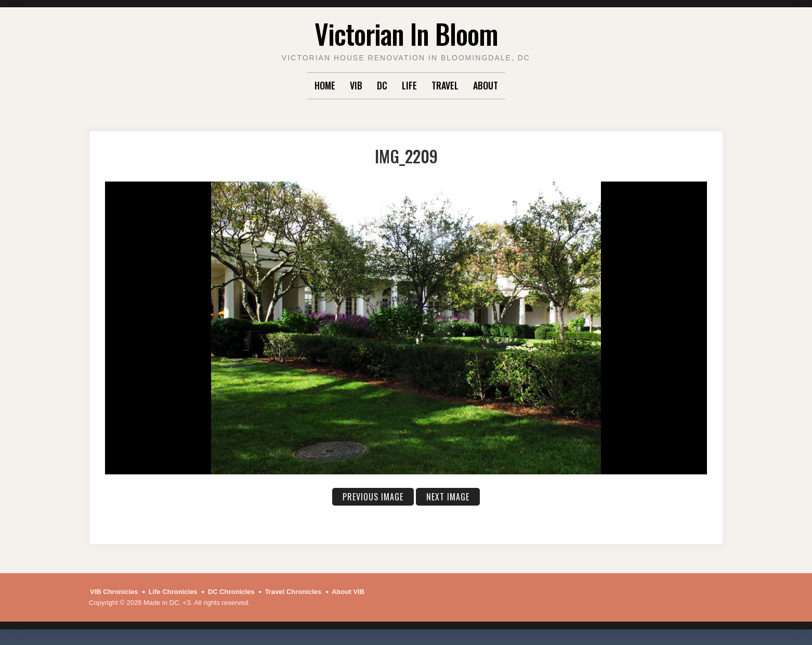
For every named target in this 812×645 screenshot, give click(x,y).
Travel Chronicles (293, 592)
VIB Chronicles (114, 592)
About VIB (348, 592)
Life (409, 85)
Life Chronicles (173, 592)
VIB (356, 85)
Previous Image (373, 497)
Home (325, 85)
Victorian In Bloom (406, 34)
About (486, 85)
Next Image (448, 497)
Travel (445, 85)
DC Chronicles (231, 592)
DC (382, 85)
